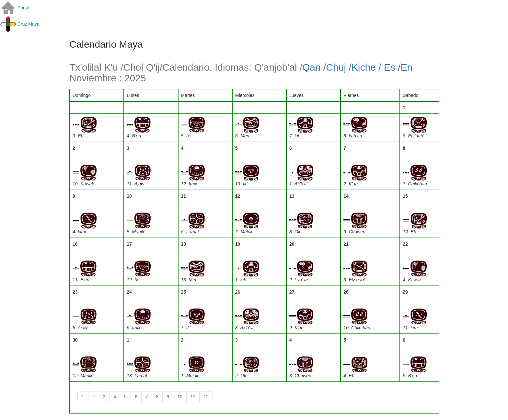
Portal (15, 8)
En (406, 67)
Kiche (364, 67)
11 (193, 397)
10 (180, 397)
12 (206, 397)
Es (390, 67)
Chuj (336, 67)
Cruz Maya (20, 24)
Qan (312, 67)
